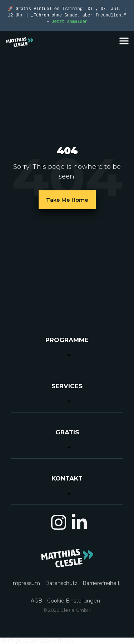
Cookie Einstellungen (74, 601)
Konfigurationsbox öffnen (37, 641)
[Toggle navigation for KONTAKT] (67, 490)
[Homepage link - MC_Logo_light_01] (67, 564)
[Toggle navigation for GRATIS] (67, 443)
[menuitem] (27, 579)
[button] (124, 40)
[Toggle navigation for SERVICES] (67, 397)
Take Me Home (67, 200)
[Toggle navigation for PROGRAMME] (67, 351)
